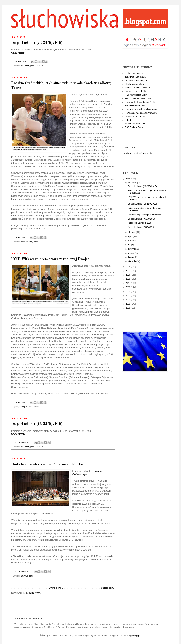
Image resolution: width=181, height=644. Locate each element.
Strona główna (56, 588)
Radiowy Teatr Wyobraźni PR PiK (141, 102)
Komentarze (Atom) (32, 593)
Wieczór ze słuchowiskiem (137, 88)
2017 (128, 271)
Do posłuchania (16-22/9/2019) (37, 424)
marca (131, 253)
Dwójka (24, 407)
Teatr (31, 576)
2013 (128, 287)
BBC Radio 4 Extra (134, 127)
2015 (128, 279)
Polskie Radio (26, 242)
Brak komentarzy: (22, 442)
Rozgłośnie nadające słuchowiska (141, 113)
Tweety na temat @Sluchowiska (137, 153)
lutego (131, 257)
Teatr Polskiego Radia (135, 77)
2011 (128, 296)
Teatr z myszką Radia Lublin (138, 98)
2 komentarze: (21, 61)
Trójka (36, 242)
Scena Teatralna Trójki (135, 91)
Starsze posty (108, 588)
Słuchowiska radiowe (135, 124)
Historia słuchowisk (134, 73)
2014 (128, 283)
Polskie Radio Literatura (136, 117)
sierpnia (132, 232)
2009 (128, 304)
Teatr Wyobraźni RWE (135, 106)
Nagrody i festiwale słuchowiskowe (141, 109)
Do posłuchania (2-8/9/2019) (141, 227)
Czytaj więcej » (18, 53)
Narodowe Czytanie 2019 (140, 223)
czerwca (132, 241)
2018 (128, 266)
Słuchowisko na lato (134, 84)
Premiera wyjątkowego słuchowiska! (145, 215)
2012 (128, 291)
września (133, 183)
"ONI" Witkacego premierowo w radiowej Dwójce (50, 259)
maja (131, 245)
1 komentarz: (20, 237)
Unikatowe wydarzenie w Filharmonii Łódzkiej (48, 464)
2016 (128, 275)
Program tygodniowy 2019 (32, 66)
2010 (128, 300)
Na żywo (24, 576)
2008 (128, 308)
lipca (131, 236)
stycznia (132, 261)
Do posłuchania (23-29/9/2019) (37, 43)
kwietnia (132, 249)
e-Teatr (128, 120)
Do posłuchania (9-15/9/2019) (142, 219)
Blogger (137, 636)
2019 (128, 179)
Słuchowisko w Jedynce (136, 80)
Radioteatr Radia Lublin (136, 95)
